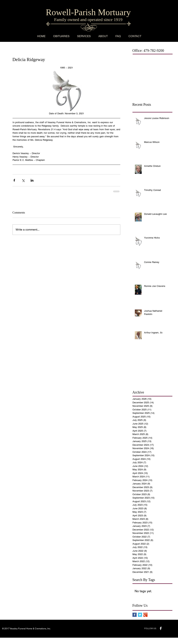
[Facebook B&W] (161, 628)
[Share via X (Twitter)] (23, 180)
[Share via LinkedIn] (32, 180)
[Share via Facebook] (14, 180)
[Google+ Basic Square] (145, 615)
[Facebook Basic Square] (135, 615)
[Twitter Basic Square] (140, 615)
